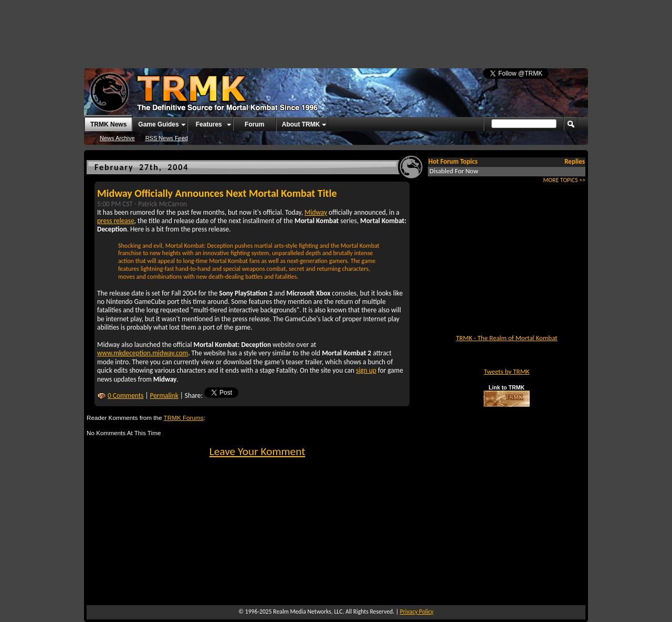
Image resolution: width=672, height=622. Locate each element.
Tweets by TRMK (506, 371)
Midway (316, 212)
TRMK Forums (184, 418)
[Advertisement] (336, 29)
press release (116, 221)
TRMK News (108, 124)
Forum (254, 124)
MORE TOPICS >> (564, 180)
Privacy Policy (417, 612)
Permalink (164, 396)
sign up (366, 370)
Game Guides (158, 124)
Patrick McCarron (162, 204)
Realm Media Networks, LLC (308, 612)
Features (209, 124)
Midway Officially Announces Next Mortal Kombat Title (217, 193)
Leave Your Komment (258, 451)
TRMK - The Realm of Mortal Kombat (506, 338)
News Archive (117, 138)
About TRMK (301, 124)
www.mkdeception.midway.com (143, 353)
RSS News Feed (167, 138)
